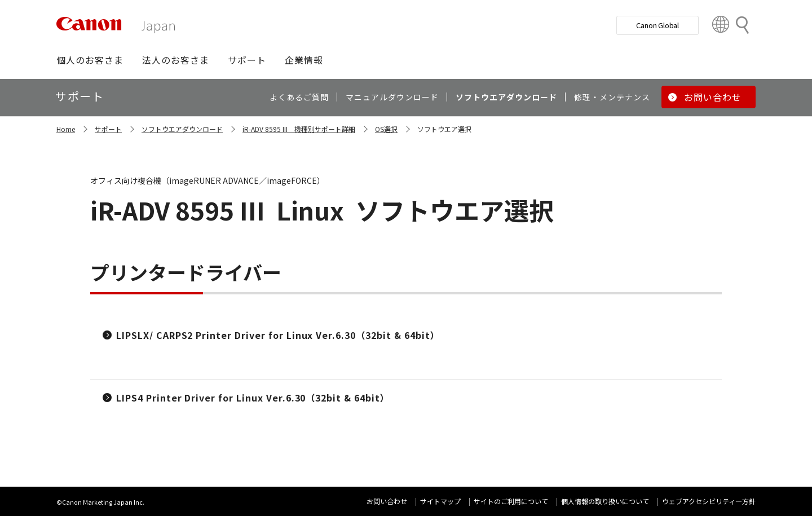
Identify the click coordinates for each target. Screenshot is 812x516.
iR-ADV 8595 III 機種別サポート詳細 (299, 129)
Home (66, 129)
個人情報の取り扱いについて (605, 501)
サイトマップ (440, 501)
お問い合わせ (387, 501)
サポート (108, 129)
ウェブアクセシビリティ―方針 (709, 501)
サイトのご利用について (511, 501)
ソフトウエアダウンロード (182, 129)
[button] (90, 60)
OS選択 (386, 129)
